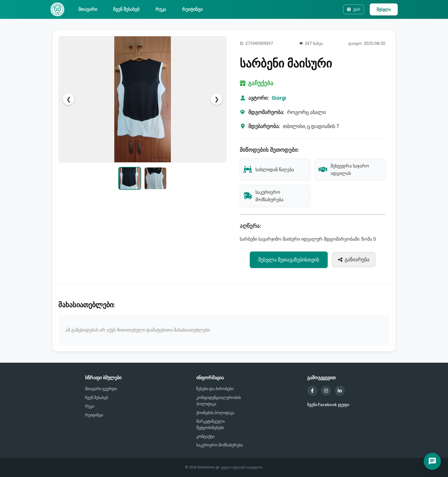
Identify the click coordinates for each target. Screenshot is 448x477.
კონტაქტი (205, 436)
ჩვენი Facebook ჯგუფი (328, 405)
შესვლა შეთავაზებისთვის (289, 260)
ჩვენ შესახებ (126, 9)
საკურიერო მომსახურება (220, 445)
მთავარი (88, 9)
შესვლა (384, 9)
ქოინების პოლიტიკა (215, 413)
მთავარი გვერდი (101, 389)
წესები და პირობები (215, 389)
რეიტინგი (192, 9)
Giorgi (279, 98)
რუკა (161, 9)
